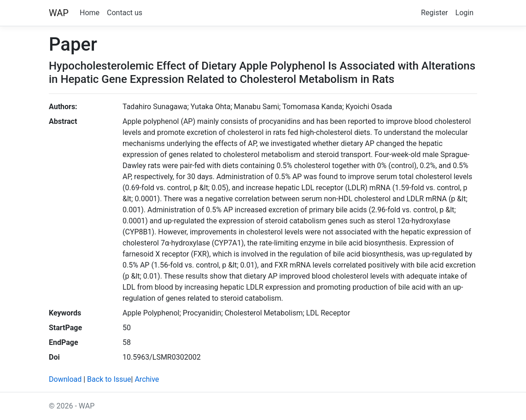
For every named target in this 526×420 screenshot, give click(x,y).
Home (90, 13)
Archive (147, 379)
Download (65, 379)
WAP (59, 13)
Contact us (125, 13)
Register (435, 13)
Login (465, 13)
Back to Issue (109, 379)
